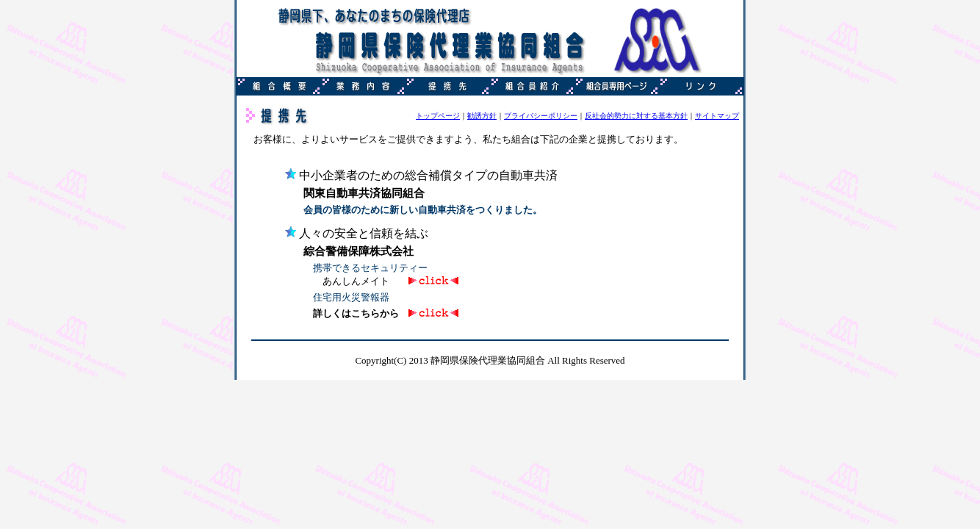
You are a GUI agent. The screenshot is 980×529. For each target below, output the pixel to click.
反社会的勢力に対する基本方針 (636, 116)
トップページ (438, 116)
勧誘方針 (482, 116)
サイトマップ (717, 116)
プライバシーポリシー (541, 116)
